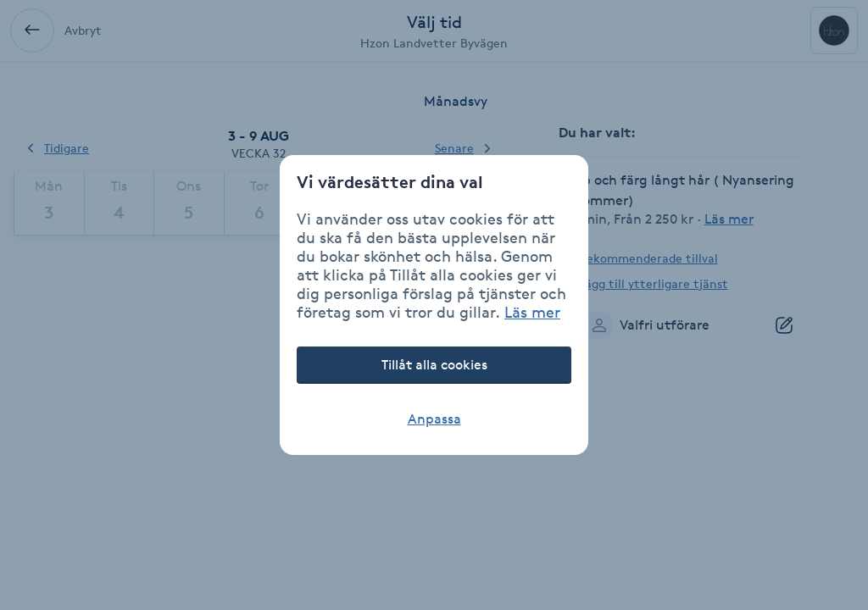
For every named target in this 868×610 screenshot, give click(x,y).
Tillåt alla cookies (434, 365)
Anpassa (434, 419)
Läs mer (532, 312)
